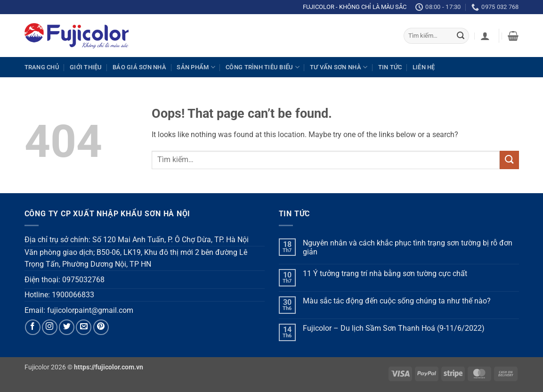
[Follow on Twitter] (67, 327)
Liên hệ (424, 67)
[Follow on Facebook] (33, 327)
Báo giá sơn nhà (139, 67)
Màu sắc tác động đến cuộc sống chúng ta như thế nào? (397, 301)
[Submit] (461, 36)
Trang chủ (42, 67)
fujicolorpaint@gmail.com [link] (90, 310)
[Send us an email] (84, 327)
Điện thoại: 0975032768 (65, 280)
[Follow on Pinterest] (101, 327)
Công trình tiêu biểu (263, 67)
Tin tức (390, 67)
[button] (485, 36)
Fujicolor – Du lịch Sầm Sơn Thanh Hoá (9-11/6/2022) (394, 328)
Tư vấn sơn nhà (339, 67)
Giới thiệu (86, 67)
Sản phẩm (196, 67)
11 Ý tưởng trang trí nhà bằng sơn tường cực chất (385, 274)
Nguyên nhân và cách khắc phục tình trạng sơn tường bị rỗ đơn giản (408, 247)
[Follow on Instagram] (50, 327)
